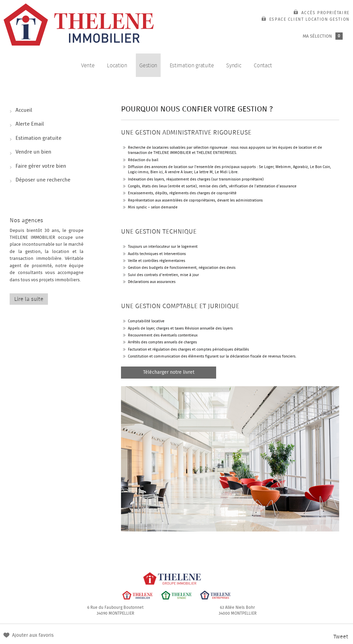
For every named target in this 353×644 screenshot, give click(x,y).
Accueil (24, 110)
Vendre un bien (34, 154)
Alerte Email (30, 125)
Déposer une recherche (44, 183)
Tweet (341, 637)
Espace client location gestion (306, 19)
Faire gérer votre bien (42, 168)
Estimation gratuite (39, 139)
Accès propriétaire (322, 13)
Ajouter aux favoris (33, 635)
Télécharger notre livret (169, 372)
